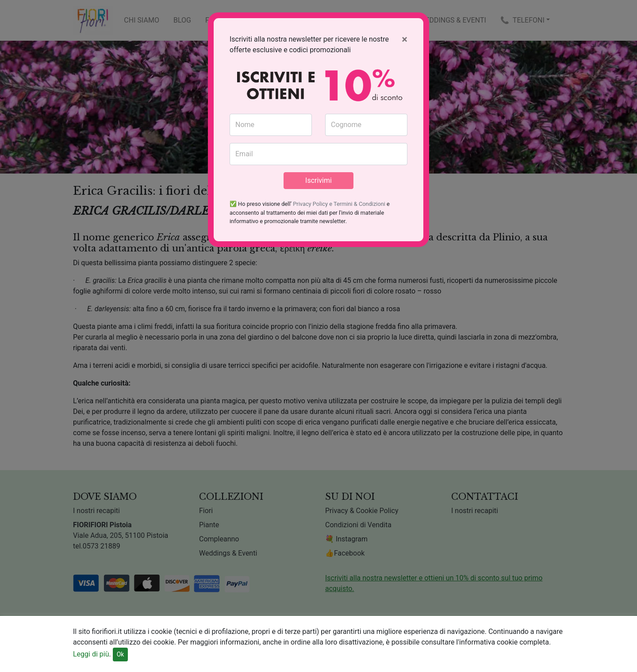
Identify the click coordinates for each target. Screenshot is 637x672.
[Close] (405, 39)
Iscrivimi (318, 180)
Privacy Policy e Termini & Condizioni (339, 204)
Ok (121, 654)
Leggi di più (91, 654)
